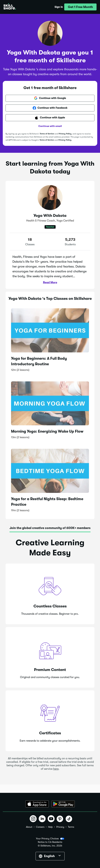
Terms (71, 827)
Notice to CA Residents (50, 842)
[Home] (10, 7)
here (56, 769)
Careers (40, 827)
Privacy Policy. (65, 140)
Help (50, 827)
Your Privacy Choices (50, 839)
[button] (80, 7)
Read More (50, 282)
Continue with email (50, 126)
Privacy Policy (65, 134)
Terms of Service (47, 134)
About (29, 827)
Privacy (60, 827)
